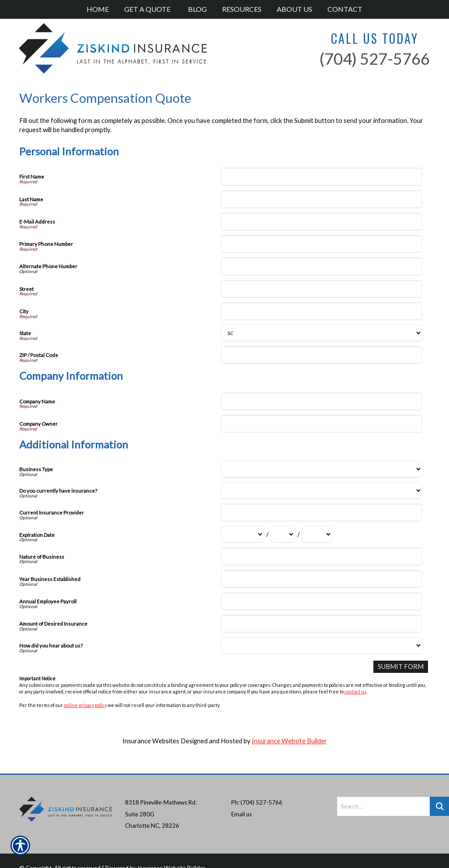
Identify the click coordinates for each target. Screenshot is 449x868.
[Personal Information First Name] (322, 177)
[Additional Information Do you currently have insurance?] (322, 491)
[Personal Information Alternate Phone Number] (322, 266)
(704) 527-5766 (375, 59)
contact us (355, 691)
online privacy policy (85, 705)
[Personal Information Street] (322, 289)
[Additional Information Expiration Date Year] (317, 534)
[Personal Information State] (322, 333)
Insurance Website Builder (289, 741)
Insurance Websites (151, 741)
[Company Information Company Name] (322, 401)
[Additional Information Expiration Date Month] (242, 534)
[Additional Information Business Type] (322, 469)
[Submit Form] (401, 667)
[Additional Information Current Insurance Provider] (322, 513)
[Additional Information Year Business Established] (322, 579)
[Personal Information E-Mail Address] (322, 222)
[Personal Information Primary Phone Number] (322, 244)
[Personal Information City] (322, 311)
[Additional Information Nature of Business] (322, 556)
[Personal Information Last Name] (322, 199)
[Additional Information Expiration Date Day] (283, 534)
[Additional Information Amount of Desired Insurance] (322, 624)
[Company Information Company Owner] (322, 424)
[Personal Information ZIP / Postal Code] (322, 355)
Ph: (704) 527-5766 (257, 788)
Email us (242, 799)
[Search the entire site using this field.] (383, 792)
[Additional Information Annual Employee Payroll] (322, 601)
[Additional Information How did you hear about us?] (322, 646)
